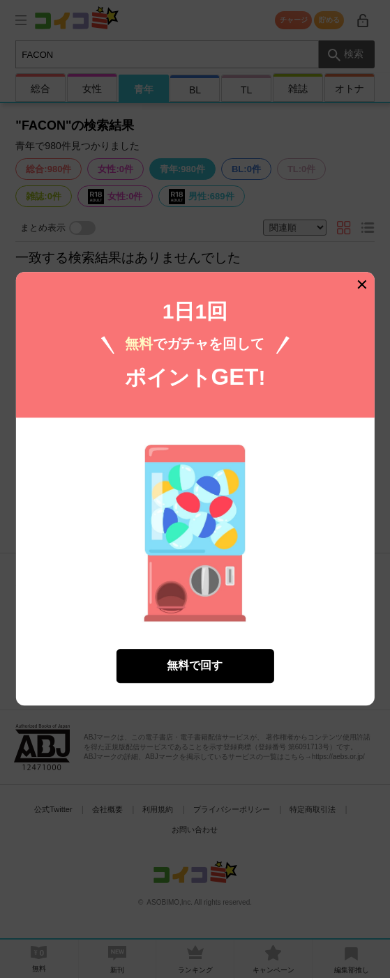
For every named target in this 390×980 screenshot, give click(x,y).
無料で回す (195, 658)
